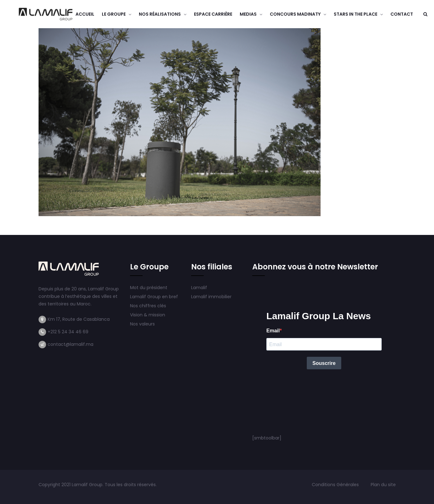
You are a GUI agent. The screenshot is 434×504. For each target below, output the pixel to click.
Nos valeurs (143, 324)
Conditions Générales (336, 485)
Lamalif (199, 288)
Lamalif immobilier (211, 297)
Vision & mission (148, 315)
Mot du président (149, 288)
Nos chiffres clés (148, 306)
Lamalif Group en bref (154, 297)
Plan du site (383, 485)
